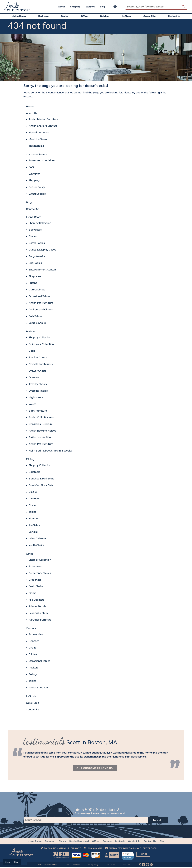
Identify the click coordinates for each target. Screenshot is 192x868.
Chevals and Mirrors (41, 364)
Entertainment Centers (43, 270)
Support (90, 7)
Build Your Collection (41, 344)
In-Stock (126, 16)
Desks (32, 593)
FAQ (31, 167)
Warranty (34, 174)
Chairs (32, 505)
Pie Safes (34, 525)
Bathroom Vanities (40, 437)
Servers (33, 532)
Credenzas (35, 580)
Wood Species (37, 194)
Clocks (33, 236)
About (62, 7)
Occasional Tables (39, 296)
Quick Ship (149, 16)
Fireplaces (35, 276)
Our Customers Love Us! (95, 768)
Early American (38, 256)
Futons (33, 283)
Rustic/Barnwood (79, 842)
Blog (102, 7)
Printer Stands (37, 606)
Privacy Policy (93, 865)
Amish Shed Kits (39, 688)
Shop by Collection (40, 223)
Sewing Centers (38, 613)
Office (84, 16)
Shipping (75, 7)
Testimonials (36, 146)
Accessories (36, 634)
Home (30, 107)
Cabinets (34, 499)
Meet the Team (38, 139)
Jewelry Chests (38, 384)
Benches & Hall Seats (41, 479)
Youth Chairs (36, 545)
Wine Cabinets (38, 539)
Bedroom (43, 16)
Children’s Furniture (41, 424)
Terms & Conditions (73, 865)
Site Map (127, 865)
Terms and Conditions (42, 161)
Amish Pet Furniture (41, 303)
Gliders (33, 654)
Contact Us (174, 16)
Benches (34, 641)
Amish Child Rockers (41, 417)
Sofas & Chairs (37, 323)
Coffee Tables (37, 243)
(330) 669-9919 (95, 849)
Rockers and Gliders (41, 310)
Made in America (39, 133)
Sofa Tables (35, 316)
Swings (33, 674)
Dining (65, 16)
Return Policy (37, 187)
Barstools (34, 472)
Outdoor (105, 16)
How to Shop (17, 862)
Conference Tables (40, 573)
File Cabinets (36, 600)
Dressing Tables (38, 391)
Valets (32, 404)
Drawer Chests (37, 371)
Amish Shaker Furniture (43, 126)
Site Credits (111, 865)
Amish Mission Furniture (43, 119)
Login (143, 855)
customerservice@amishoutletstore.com (133, 849)
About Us (32, 113)
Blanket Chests (38, 358)
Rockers (33, 668)
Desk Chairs (36, 586)
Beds (32, 351)
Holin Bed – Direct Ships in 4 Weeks (50, 451)
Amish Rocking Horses (42, 431)
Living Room (19, 16)
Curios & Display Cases (42, 250)
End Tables (35, 263)
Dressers (34, 377)
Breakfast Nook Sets (41, 485)
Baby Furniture (38, 411)
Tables (32, 512)
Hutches (34, 519)
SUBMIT (158, 821)
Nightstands (36, 397)
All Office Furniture (40, 620)
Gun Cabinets (37, 290)
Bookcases (35, 230)
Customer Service (37, 155)
